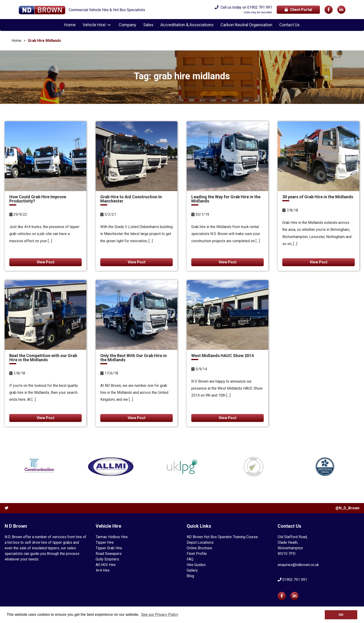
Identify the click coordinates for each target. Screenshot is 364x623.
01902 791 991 (260, 7)
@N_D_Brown (347, 508)
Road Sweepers (109, 554)
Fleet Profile (197, 554)
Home (71, 25)
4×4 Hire (103, 570)
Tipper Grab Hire (109, 548)
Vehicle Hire (94, 25)
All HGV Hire (106, 565)
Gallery (192, 570)
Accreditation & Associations (186, 25)
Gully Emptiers (107, 559)
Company (127, 25)
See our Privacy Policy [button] (159, 615)
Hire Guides (196, 565)
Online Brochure (199, 548)
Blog (190, 576)
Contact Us (289, 25)
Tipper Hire (105, 542)
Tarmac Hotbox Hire (112, 537)
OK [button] (341, 615)
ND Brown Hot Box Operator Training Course (222, 537)
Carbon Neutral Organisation (246, 25)
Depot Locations (200, 542)
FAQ (190, 559)
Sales (148, 25)
